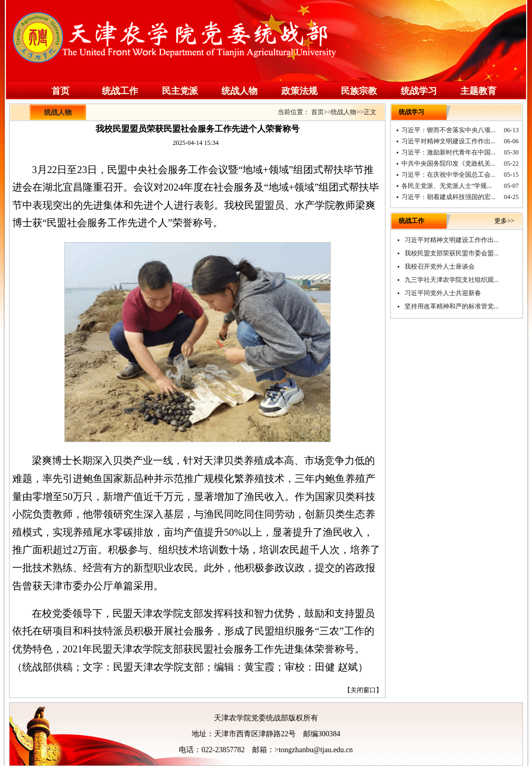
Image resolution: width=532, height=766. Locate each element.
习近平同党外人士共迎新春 (443, 293)
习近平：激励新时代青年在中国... (448, 152)
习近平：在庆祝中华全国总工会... (448, 175)
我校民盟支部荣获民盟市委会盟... (452, 253)
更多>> (504, 221)
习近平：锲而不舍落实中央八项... (448, 130)
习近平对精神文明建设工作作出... (448, 141)
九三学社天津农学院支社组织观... (452, 280)
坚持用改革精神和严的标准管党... (452, 306)
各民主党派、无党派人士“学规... (447, 186)
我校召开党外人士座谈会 (440, 266)
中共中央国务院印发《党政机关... (448, 163)
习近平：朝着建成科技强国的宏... (448, 197)
